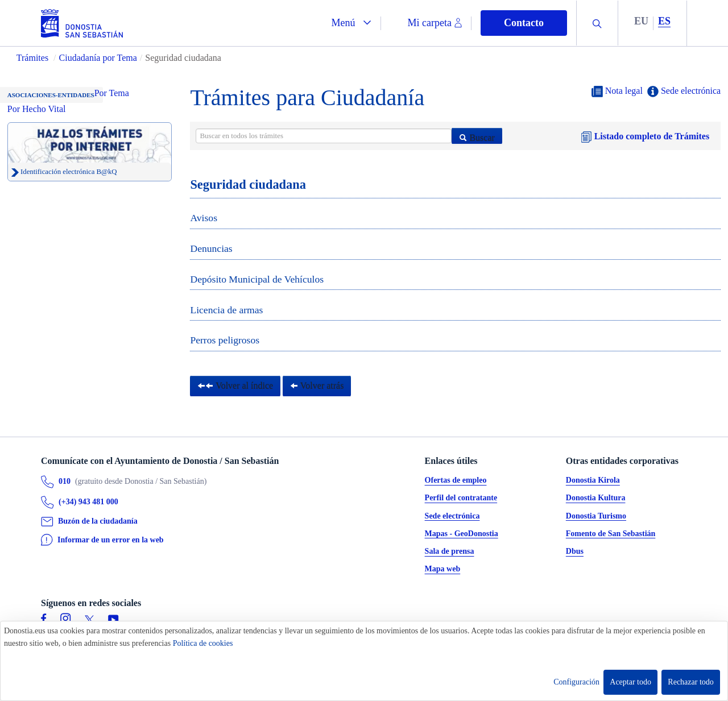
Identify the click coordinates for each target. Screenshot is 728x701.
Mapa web (443, 569)
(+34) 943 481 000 (88, 502)
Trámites (32, 58)
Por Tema (112, 93)
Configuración (576, 682)
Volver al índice (235, 386)
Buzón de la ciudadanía (98, 522)
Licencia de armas (226, 310)
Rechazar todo (690, 682)
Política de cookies (203, 643)
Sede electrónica (684, 92)
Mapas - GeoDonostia (462, 534)
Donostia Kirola (593, 481)
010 (65, 482)
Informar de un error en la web (111, 540)
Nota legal (617, 92)
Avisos (204, 218)
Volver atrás (317, 386)
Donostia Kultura (596, 498)
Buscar (477, 138)
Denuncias (211, 248)
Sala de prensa (450, 552)
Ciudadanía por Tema (98, 58)
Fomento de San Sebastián (611, 534)
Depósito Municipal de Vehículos (257, 279)
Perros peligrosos (225, 340)
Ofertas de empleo (456, 481)
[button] (351, 23)
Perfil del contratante (461, 498)
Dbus (575, 552)
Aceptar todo (630, 682)
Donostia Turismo (596, 516)
